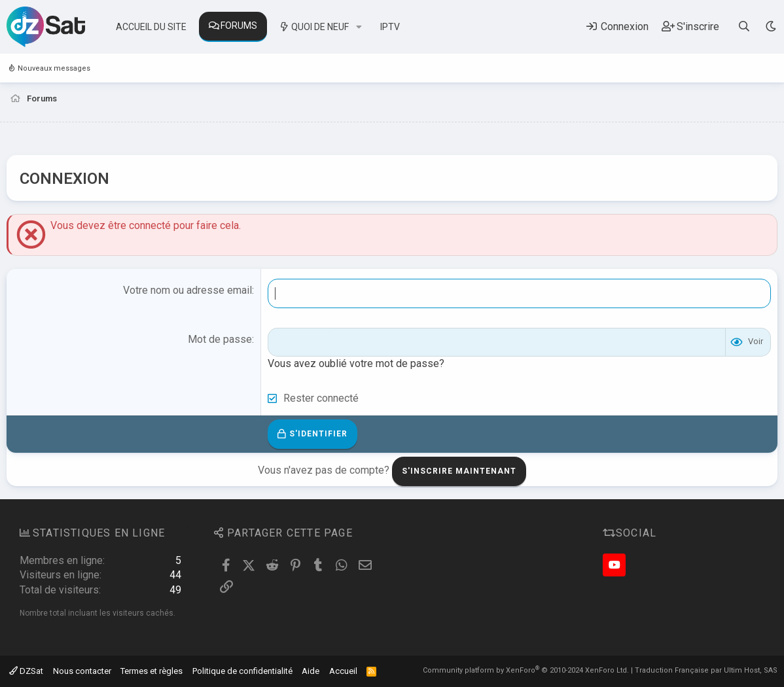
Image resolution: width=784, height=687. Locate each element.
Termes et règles (151, 671)
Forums (239, 26)
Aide (311, 671)
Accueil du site (151, 27)
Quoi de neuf (320, 27)
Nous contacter (82, 671)
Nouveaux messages (54, 68)
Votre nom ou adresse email (187, 290)
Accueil (343, 671)
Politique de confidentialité (242, 671)
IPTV (390, 27)
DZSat (26, 671)
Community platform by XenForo (526, 670)
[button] (359, 27)
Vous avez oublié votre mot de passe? (356, 363)
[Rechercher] (744, 26)
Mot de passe (220, 339)
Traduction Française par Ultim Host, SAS (706, 670)
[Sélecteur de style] (771, 26)
